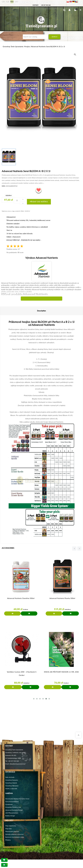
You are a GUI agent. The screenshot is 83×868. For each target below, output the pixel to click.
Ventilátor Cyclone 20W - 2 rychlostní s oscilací (22, 674)
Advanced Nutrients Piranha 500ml (62, 598)
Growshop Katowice (12, 780)
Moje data (8, 829)
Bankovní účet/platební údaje (15, 837)
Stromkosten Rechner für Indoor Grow (17, 799)
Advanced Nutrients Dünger (14, 810)
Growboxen (9, 804)
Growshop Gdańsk (11, 783)
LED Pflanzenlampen (12, 813)
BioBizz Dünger (10, 816)
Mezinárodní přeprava (12, 831)
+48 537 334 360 (46, 5)
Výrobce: (42, 258)
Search (54, 37)
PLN (12, 2)
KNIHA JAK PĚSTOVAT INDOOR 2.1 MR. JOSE (61, 672)
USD (16, 2)
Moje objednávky (11, 826)
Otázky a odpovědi (11, 789)
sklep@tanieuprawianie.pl (17, 764)
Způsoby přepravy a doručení (14, 834)
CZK (3, 2)
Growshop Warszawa (12, 786)
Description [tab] (41, 311)
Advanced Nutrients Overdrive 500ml (21, 598)
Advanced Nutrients (46, 258)
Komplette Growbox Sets (13, 807)
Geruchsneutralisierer (12, 802)
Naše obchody (10, 777)
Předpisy (8, 840)
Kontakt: (36, 5)
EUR (8, 2)
